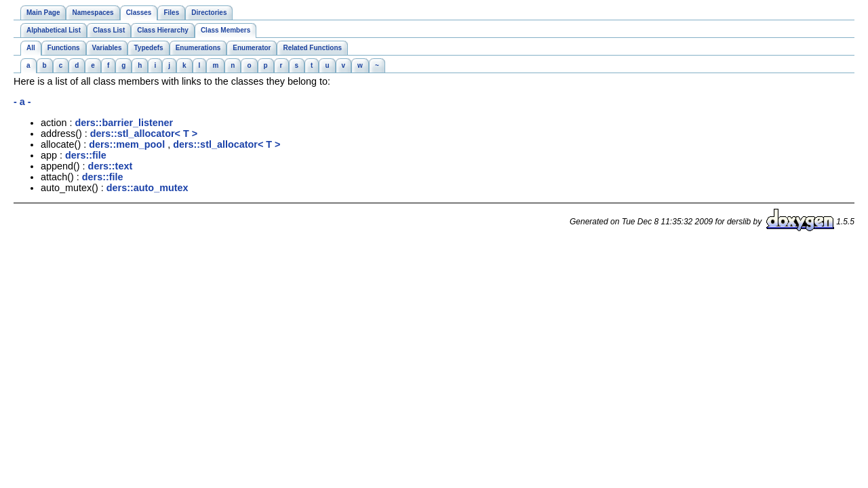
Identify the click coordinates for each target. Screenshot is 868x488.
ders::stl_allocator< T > (144, 134)
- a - (22, 102)
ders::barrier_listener (124, 123)
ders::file (86, 155)
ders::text (111, 166)
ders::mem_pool (127, 144)
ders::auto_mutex (147, 188)
